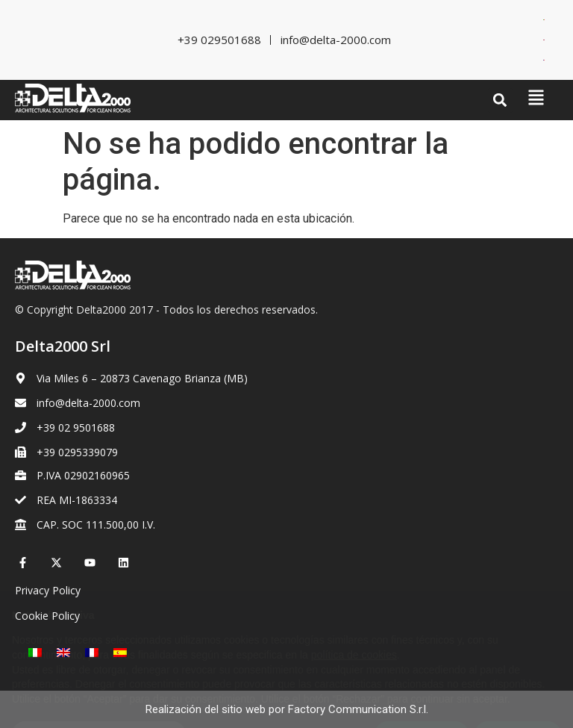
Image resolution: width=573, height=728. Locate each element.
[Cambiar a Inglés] (544, 40)
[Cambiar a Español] (120, 652)
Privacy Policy (48, 590)
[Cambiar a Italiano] (544, 20)
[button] (500, 100)
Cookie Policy (47, 616)
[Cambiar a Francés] (544, 60)
